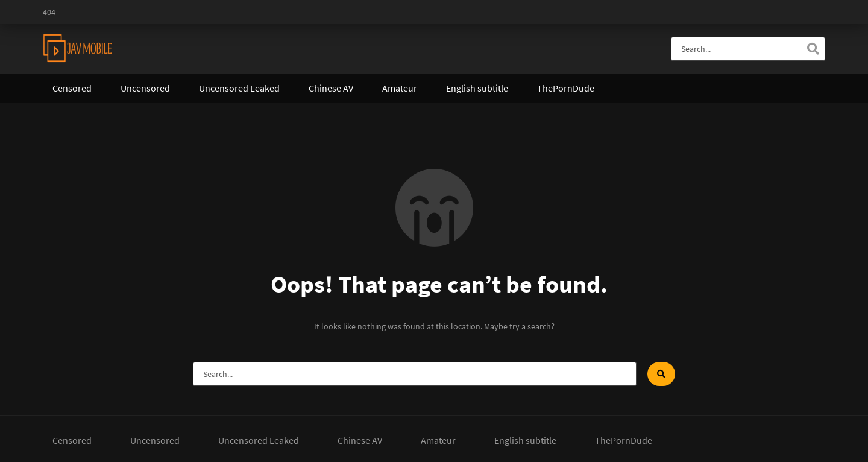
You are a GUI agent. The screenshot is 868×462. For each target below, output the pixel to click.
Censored (72, 88)
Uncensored (145, 88)
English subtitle (477, 88)
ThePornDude (566, 88)
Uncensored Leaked (239, 88)
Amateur (400, 88)
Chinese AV (331, 88)
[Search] (813, 49)
